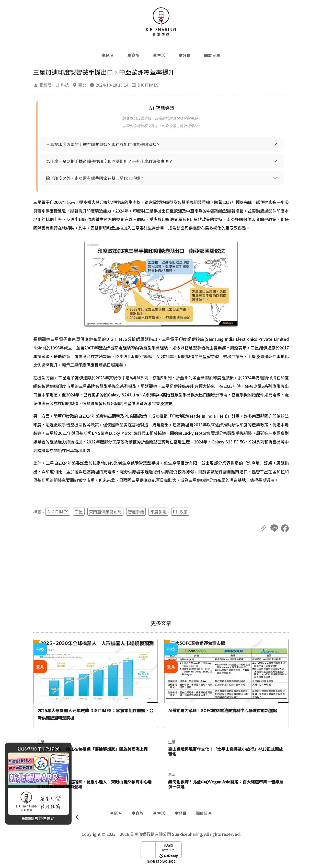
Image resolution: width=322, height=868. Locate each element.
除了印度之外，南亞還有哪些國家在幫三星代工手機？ (95, 178)
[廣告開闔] (77, 816)
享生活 (159, 55)
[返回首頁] (161, 22)
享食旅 (133, 55)
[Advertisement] (161, 576)
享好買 (185, 55)
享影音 (108, 55)
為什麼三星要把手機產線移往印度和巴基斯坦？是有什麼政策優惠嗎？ (109, 161)
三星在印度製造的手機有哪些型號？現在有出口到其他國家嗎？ (103, 144)
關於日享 (212, 55)
